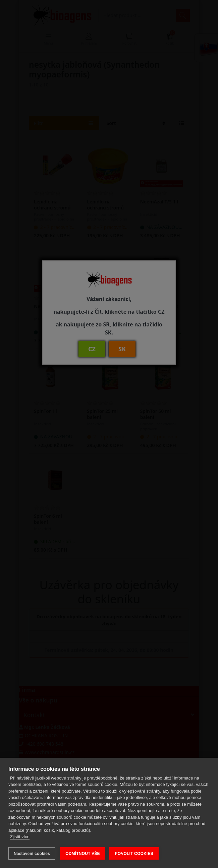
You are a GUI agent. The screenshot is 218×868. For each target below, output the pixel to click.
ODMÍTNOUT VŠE (83, 854)
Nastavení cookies (32, 854)
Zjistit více (20, 837)
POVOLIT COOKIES (134, 854)
